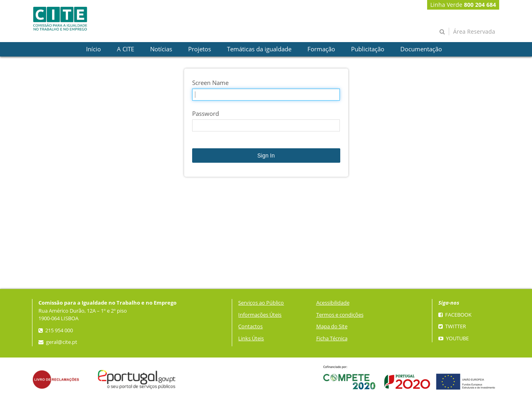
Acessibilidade (333, 303)
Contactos (250, 326)
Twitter (452, 326)
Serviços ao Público (261, 303)
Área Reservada (474, 31)
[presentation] (93, 49)
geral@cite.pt (58, 342)
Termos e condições (340, 315)
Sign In (266, 156)
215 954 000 (56, 330)
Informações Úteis (260, 315)
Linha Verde (463, 5)
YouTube (454, 338)
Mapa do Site (332, 326)
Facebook (455, 315)
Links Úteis (251, 338)
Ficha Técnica (332, 338)
